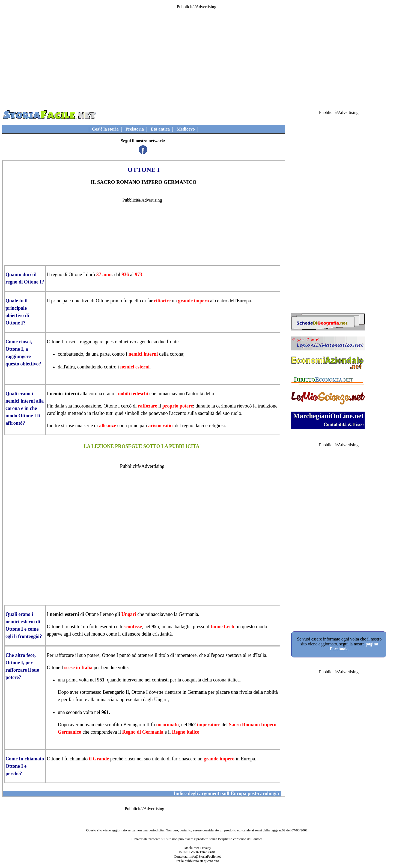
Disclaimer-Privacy (197, 848)
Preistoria (135, 129)
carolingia (57, 413)
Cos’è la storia (105, 129)
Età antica (160, 129)
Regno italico (186, 732)
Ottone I (77, 274)
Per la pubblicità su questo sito (197, 861)
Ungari (129, 614)
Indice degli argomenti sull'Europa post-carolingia (226, 793)
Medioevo (186, 129)
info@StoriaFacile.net (205, 856)
